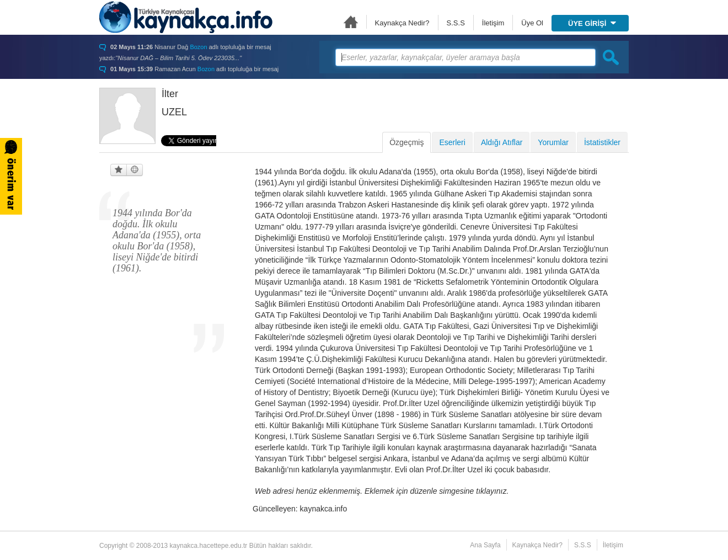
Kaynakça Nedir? (402, 23)
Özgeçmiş (406, 142)
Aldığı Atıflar (502, 142)
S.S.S (456, 23)
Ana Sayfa (351, 22)
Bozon (198, 47)
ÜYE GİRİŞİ (592, 23)
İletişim (493, 23)
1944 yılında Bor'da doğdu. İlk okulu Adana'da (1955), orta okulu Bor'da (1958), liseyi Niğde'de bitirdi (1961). (157, 241)
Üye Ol (532, 23)
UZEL (174, 112)
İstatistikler (602, 142)
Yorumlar (553, 142)
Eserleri (452, 142)
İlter (170, 94)
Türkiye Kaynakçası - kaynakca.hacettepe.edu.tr (186, 17)
